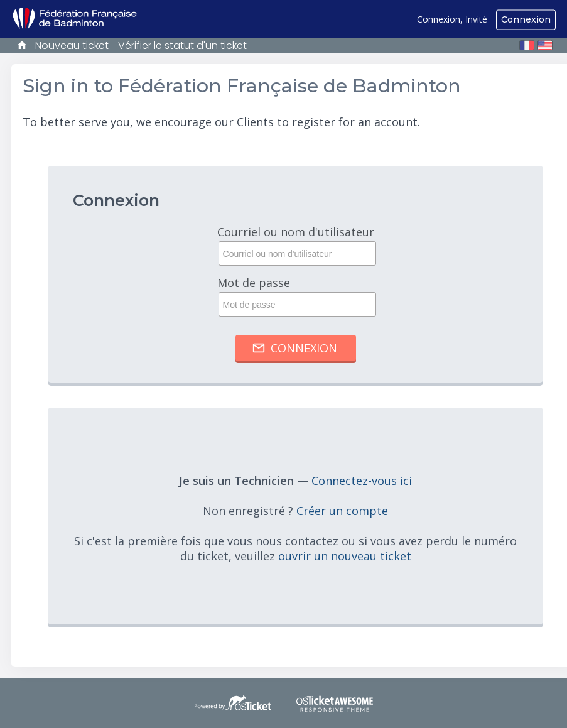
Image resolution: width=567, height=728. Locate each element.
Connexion (526, 19)
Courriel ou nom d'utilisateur (296, 245)
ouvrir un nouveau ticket (345, 556)
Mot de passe (296, 296)
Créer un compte (342, 511)
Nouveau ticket (72, 46)
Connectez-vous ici (362, 481)
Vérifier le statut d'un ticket (182, 46)
